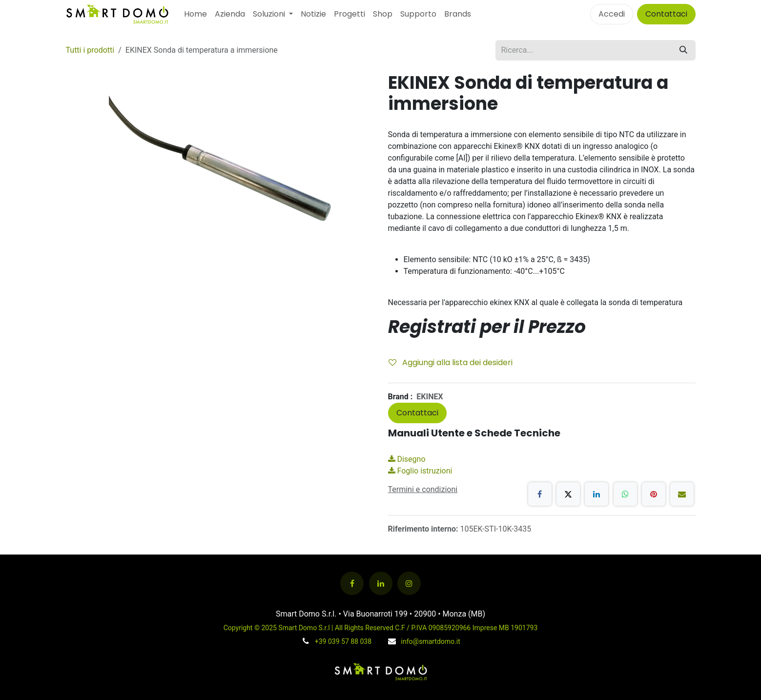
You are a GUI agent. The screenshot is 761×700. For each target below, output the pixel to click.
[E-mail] (682, 494)
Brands (458, 14)
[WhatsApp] (625, 494)
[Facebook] (540, 494)
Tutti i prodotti (90, 50)
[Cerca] (683, 50)
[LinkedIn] (596, 494)
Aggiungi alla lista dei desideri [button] (451, 362)
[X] (568, 494)
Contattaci (666, 14)
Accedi (612, 14)
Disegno (407, 459)
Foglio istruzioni (420, 471)
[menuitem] (195, 14)
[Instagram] (409, 583)
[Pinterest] (654, 494)
